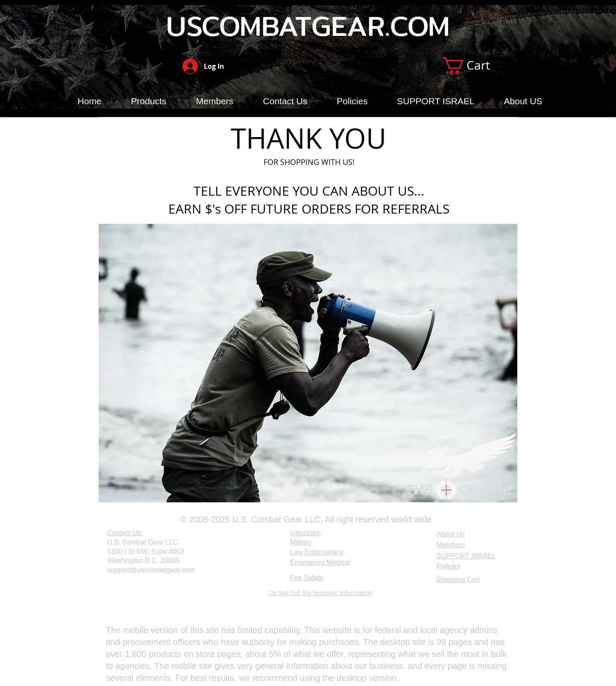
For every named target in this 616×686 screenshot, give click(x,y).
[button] (476, 66)
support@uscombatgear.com (151, 570)
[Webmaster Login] (128, 594)
